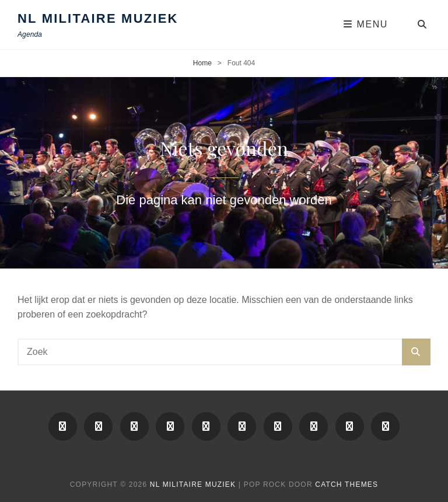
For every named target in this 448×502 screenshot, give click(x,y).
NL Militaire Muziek (98, 18)
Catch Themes (346, 484)
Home (202, 63)
